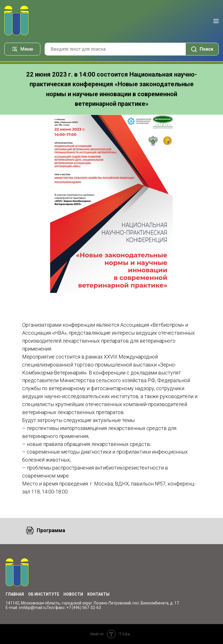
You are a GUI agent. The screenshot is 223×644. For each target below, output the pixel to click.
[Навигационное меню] (216, 21)
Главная (15, 594)
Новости (73, 594)
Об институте (44, 594)
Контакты (98, 594)
